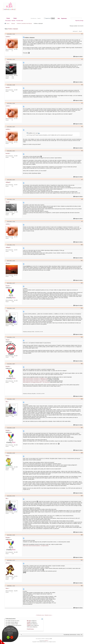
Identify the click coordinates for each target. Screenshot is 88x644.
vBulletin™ (46, 641)
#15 (82, 364)
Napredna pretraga (79, 21)
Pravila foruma (30, 629)
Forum (8, 18)
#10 (82, 245)
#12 (82, 283)
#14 (82, 337)
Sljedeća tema (48, 615)
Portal (15, 18)
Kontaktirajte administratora (70, 635)
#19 (82, 496)
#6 (82, 151)
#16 (82, 399)
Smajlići (29, 622)
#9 (82, 221)
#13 (82, 308)
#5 (82, 127)
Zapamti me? (47, 18)
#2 (82, 59)
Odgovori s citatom (78, 57)
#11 (82, 261)
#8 (82, 199)
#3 (82, 85)
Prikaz (80, 31)
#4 (82, 103)
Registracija (64, 18)
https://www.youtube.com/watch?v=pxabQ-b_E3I (35, 381)
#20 (82, 535)
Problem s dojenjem (13, 29)
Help (59, 18)
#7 (82, 180)
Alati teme (75, 31)
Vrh (82, 635)
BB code (29, 621)
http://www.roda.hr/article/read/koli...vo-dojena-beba (36, 546)
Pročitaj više (10, 633)
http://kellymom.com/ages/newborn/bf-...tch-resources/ (36, 382)
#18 (82, 453)
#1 (82, 34)
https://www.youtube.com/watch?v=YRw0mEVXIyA (36, 380)
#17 (82, 428)
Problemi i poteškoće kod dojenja (24, 23)
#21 (82, 560)
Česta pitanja (8, 21)
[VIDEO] (29, 625)
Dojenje (13, 23)
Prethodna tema (40, 615)
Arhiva (79, 635)
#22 (82, 586)
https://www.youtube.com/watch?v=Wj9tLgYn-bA (35, 378)
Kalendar (13, 21)
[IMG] (28, 624)
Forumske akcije (20, 21)
